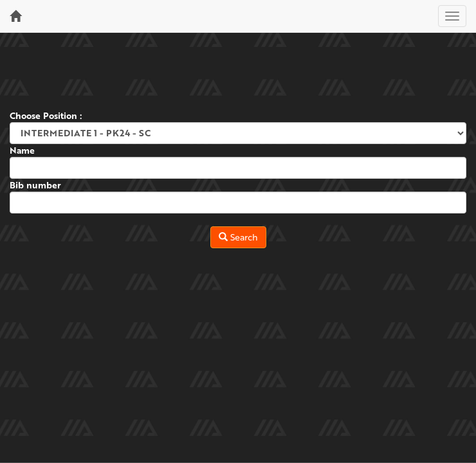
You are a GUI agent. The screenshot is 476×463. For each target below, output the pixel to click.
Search (238, 237)
